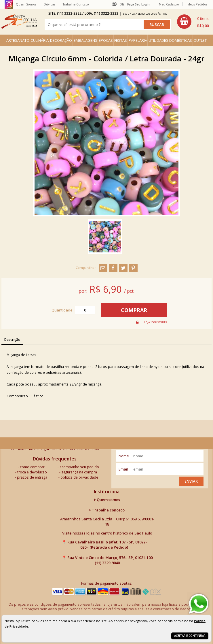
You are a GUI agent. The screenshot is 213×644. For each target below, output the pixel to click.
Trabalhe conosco (107, 510)
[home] (19, 22)
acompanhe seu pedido (79, 467)
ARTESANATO (18, 40)
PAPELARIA (138, 40)
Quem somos (107, 500)
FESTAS (121, 40)
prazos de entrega (32, 477)
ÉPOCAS (106, 40)
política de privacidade (79, 477)
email (123, 469)
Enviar (191, 481)
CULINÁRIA (40, 40)
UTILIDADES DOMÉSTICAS (170, 40)
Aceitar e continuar (190, 636)
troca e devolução (32, 472)
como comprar (32, 467)
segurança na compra (79, 472)
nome (124, 456)
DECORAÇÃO (61, 40)
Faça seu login (138, 4)
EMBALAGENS (85, 40)
